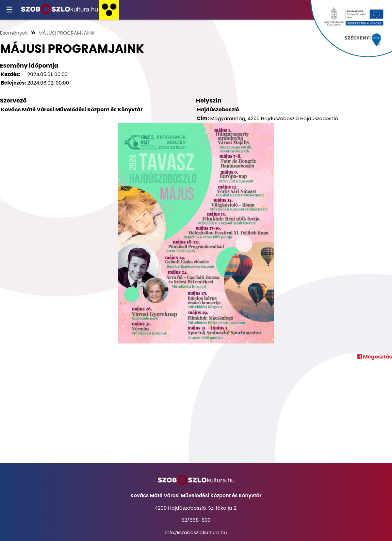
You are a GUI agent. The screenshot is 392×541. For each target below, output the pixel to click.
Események (14, 33)
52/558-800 (196, 520)
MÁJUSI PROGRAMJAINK (67, 33)
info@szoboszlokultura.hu (196, 532)
